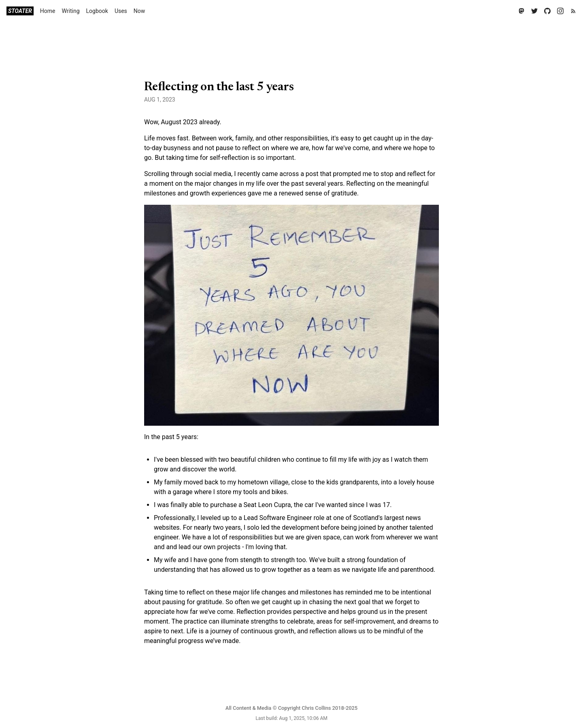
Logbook (97, 11)
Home (48, 11)
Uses (121, 11)
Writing (71, 11)
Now (139, 11)
